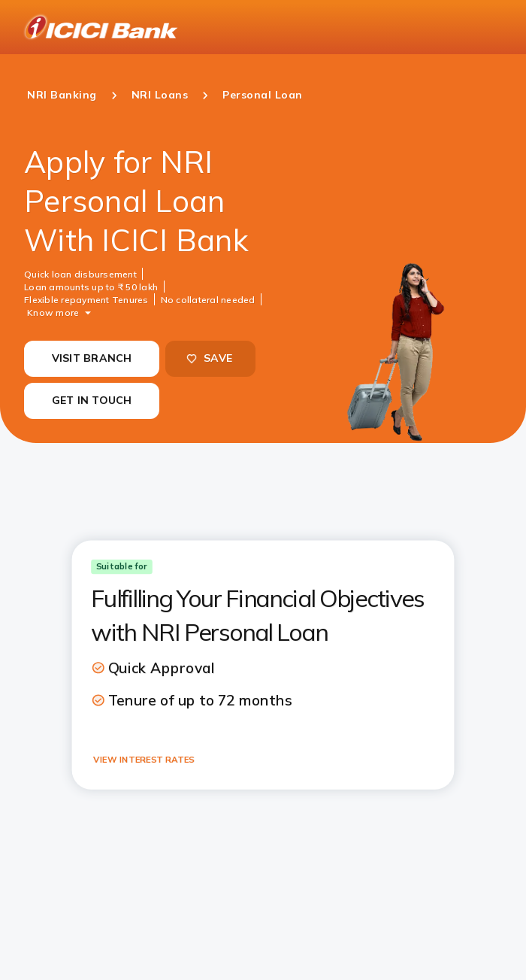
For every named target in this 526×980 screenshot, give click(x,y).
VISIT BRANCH (92, 358)
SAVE (209, 358)
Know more (53, 312)
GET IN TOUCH (92, 400)
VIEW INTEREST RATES (144, 759)
